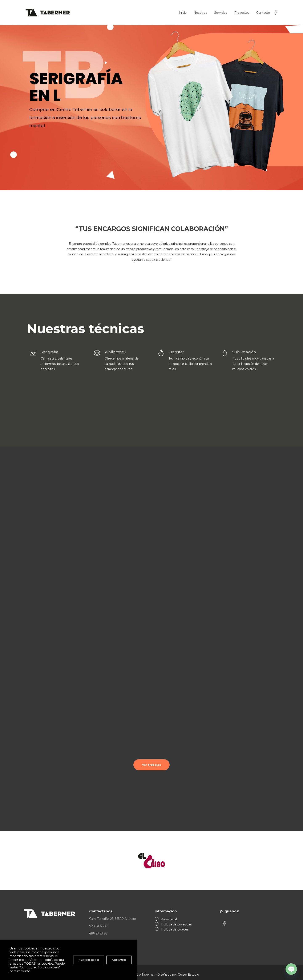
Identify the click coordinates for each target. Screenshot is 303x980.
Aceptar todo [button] (119, 960)
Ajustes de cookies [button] (89, 960)
